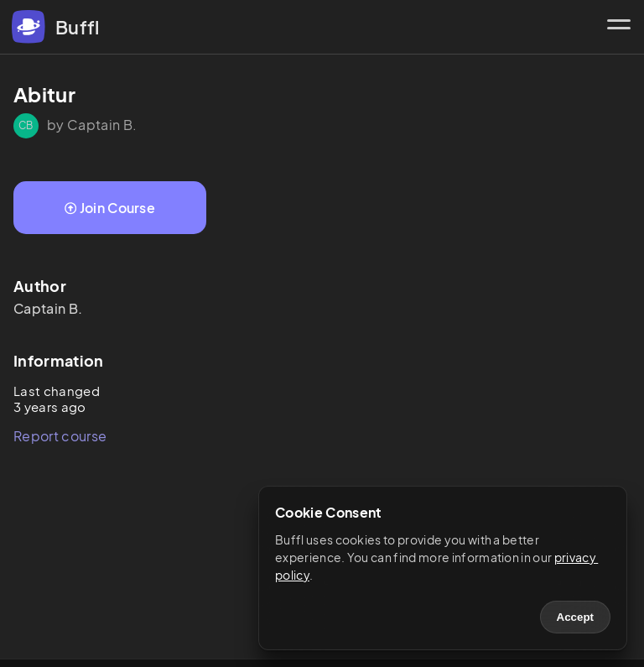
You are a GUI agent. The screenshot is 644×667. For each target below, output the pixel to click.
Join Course (110, 208)
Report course (60, 436)
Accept (575, 617)
